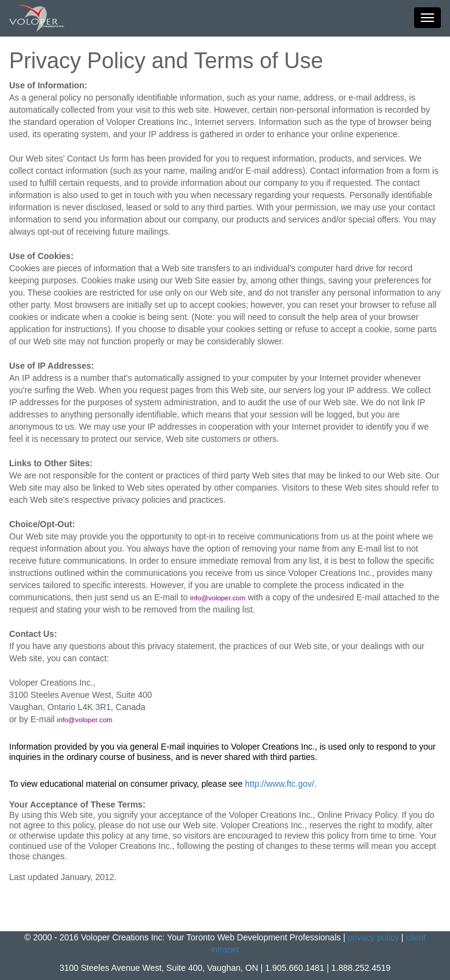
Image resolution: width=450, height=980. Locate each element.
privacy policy (373, 937)
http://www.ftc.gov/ (279, 784)
